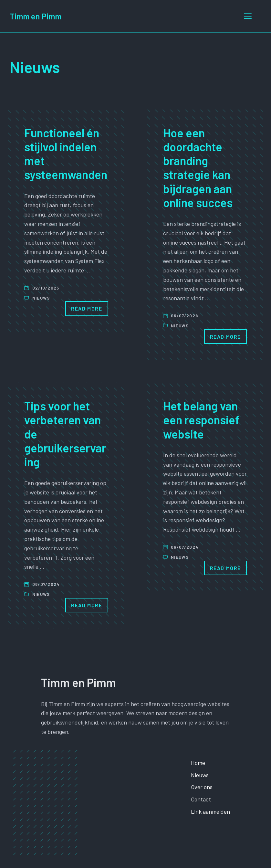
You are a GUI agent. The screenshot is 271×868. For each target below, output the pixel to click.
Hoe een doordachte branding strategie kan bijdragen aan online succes (198, 168)
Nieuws (41, 298)
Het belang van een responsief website (201, 420)
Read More (87, 308)
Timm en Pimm (36, 16)
